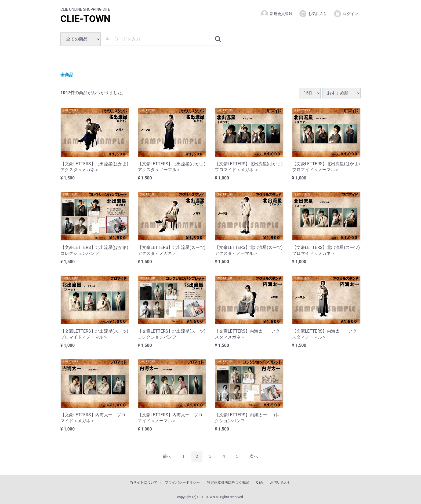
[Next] (254, 456)
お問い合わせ (281, 482)
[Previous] (167, 456)
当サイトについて (144, 482)
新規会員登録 (276, 14)
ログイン (346, 14)
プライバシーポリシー (182, 482)
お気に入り (313, 14)
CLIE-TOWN (85, 19)
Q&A (260, 482)
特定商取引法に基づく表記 (228, 482)
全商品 (67, 75)
